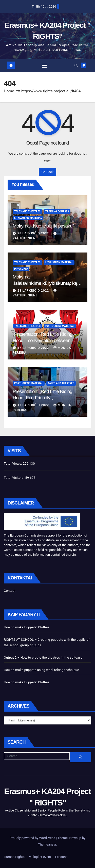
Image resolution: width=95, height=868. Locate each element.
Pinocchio (21, 269)
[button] (76, 65)
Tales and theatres (27, 212)
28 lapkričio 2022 (34, 233)
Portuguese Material (60, 326)
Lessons (61, 857)
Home (9, 91)
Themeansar (47, 844)
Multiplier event (40, 857)
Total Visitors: (15, 478)
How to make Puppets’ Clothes (27, 627)
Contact (10, 591)
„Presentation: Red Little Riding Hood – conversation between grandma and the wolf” (42, 340)
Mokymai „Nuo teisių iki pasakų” (43, 226)
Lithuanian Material (28, 218)
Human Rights (14, 857)
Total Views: (13, 464)
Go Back (48, 172)
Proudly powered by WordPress (33, 838)
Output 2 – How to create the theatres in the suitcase (43, 657)
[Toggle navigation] (45, 66)
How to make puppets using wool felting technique (41, 670)
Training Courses (57, 212)
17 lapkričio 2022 (34, 348)
